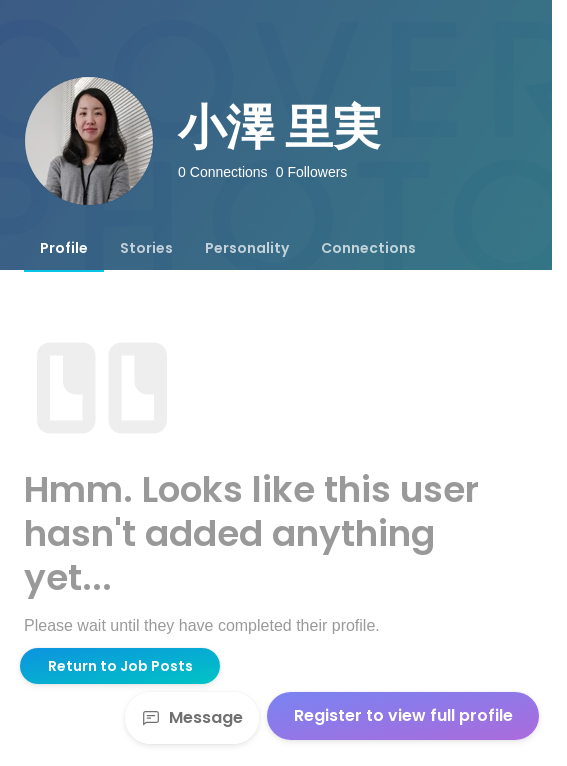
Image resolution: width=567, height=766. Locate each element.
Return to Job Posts (120, 666)
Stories (146, 248)
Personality (247, 248)
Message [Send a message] (192, 717)
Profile (64, 248)
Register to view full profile (403, 715)
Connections (368, 248)
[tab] (64, 248)
